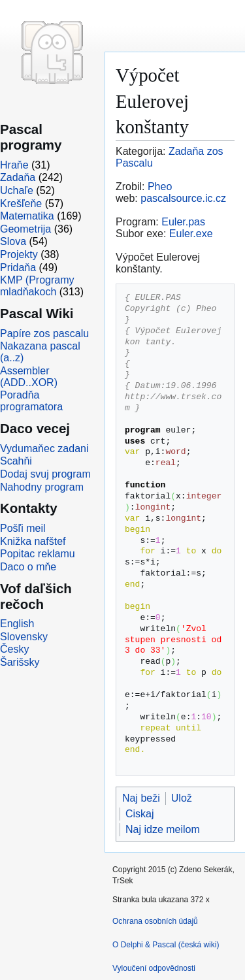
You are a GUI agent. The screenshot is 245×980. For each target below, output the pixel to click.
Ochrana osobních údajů (155, 921)
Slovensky (24, 637)
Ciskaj (140, 814)
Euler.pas (183, 222)
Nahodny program (42, 487)
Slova (13, 241)
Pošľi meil (23, 528)
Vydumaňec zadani (44, 449)
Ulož (182, 798)
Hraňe (14, 165)
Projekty (19, 254)
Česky (14, 649)
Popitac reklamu (38, 554)
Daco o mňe (28, 567)
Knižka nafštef (33, 541)
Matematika (27, 216)
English (17, 624)
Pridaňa (18, 268)
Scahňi (16, 461)
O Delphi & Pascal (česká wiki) (166, 945)
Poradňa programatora (31, 401)
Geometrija (25, 229)
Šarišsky (20, 662)
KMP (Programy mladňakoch (37, 286)
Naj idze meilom (163, 829)
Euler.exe (191, 234)
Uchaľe (17, 190)
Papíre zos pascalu (44, 334)
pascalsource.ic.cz (183, 198)
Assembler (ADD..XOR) (29, 377)
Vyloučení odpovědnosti (154, 968)
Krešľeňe (21, 204)
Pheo (160, 187)
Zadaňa (18, 177)
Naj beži (141, 798)
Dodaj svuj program (45, 474)
